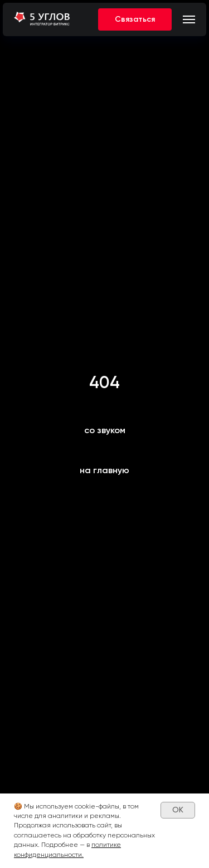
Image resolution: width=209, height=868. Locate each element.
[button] (135, 19)
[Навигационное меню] (189, 19)
